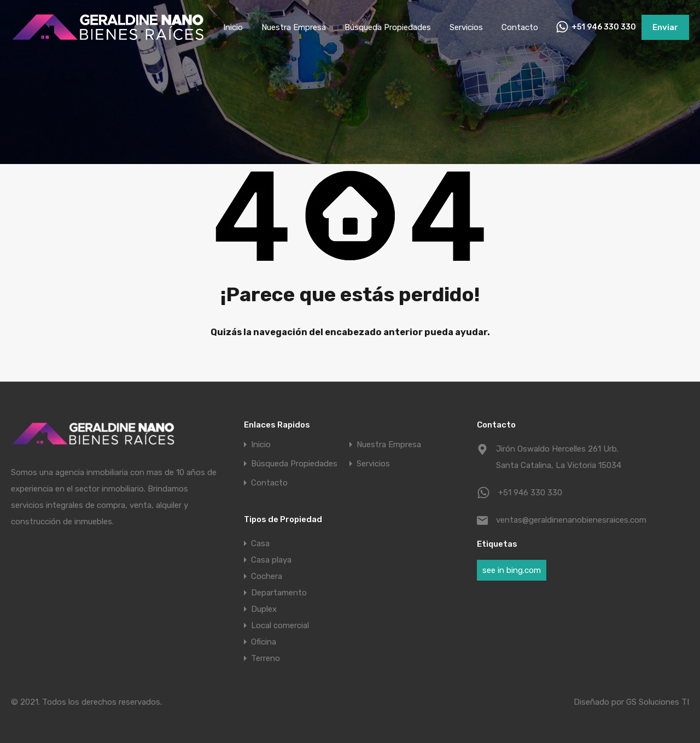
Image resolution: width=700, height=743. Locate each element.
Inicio (233, 27)
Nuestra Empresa (294, 27)
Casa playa (271, 560)
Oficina (264, 642)
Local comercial (280, 625)
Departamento (279, 593)
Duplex (264, 609)
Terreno (266, 658)
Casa (260, 543)
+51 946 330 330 (604, 27)
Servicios (466, 27)
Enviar (665, 27)
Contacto (520, 27)
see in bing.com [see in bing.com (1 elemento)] (512, 570)
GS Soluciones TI (658, 702)
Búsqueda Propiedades (388, 27)
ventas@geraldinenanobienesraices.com (564, 520)
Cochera (267, 576)
